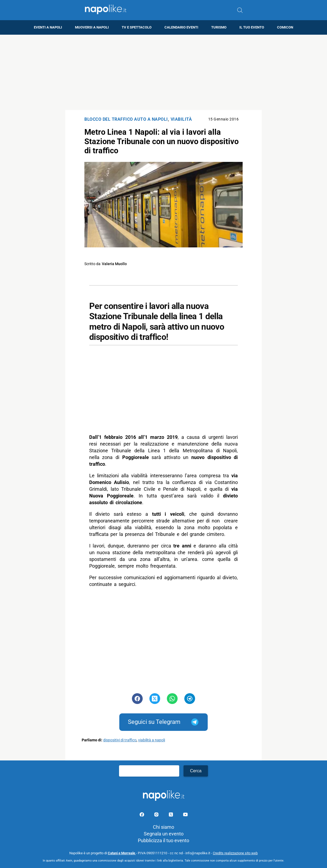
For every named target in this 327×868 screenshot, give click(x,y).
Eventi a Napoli (48, 27)
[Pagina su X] (171, 815)
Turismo (219, 27)
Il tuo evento (252, 27)
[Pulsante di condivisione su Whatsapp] (172, 699)
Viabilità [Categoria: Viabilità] (181, 119)
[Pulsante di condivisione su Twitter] (155, 699)
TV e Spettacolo (137, 27)
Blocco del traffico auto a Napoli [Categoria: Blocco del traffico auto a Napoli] (126, 119)
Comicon (285, 27)
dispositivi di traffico (120, 740)
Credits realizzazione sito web (235, 853)
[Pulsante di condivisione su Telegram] (190, 699)
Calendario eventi (181, 27)
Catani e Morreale (122, 853)
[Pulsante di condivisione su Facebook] (137, 699)
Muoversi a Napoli (92, 27)
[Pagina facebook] (142, 815)
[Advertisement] (164, 72)
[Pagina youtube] (185, 815)
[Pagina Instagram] (157, 815)
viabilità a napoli (152, 740)
